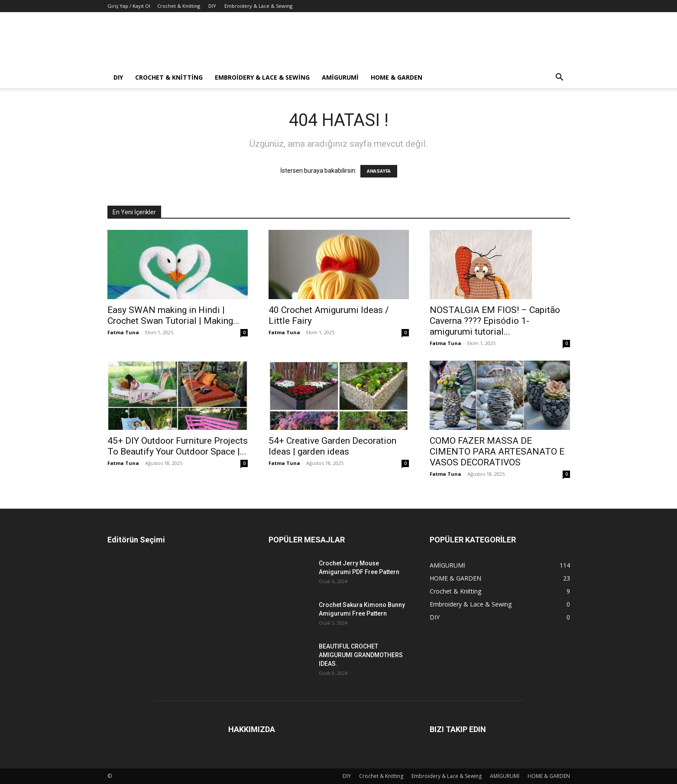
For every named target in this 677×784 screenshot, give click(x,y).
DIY (212, 6)
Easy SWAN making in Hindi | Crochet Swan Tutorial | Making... (173, 315)
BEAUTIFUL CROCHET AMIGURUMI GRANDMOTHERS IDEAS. (361, 655)
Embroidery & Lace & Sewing (258, 6)
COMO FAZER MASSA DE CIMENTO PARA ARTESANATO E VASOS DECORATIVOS (497, 452)
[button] (560, 78)
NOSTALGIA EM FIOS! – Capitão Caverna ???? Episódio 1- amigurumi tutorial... (495, 321)
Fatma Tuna (123, 332)
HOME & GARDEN (397, 77)
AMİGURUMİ (340, 77)
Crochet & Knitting (179, 6)
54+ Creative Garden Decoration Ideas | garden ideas (332, 446)
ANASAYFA (379, 171)
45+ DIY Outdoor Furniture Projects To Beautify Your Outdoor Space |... (178, 446)
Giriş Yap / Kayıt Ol (129, 6)
